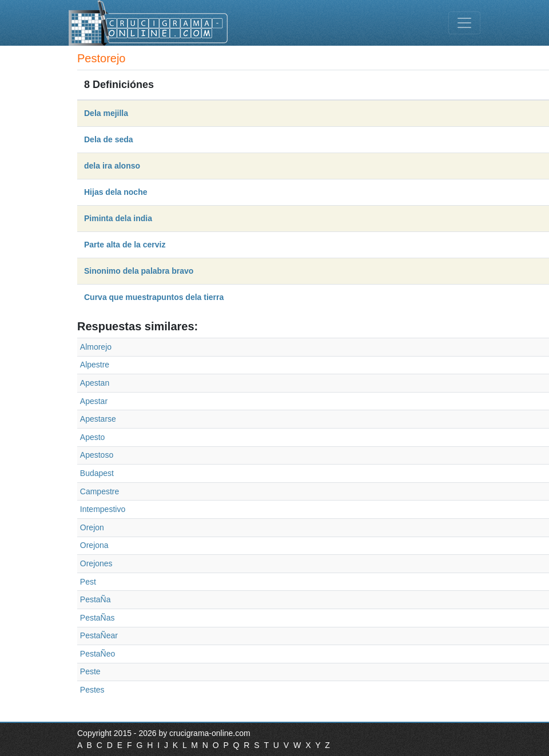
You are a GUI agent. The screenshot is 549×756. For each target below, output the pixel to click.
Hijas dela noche (116, 192)
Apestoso (97, 455)
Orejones (96, 563)
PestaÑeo (98, 654)
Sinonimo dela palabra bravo (139, 271)
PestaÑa (96, 599)
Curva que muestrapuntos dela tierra (154, 297)
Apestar (94, 401)
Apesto (93, 437)
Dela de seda (109, 139)
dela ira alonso (112, 166)
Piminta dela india (118, 218)
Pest (88, 582)
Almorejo (96, 347)
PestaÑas (98, 618)
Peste (90, 671)
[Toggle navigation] (464, 23)
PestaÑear (99, 635)
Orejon (92, 527)
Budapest (97, 473)
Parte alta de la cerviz (125, 245)
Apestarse (98, 419)
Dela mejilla (106, 113)
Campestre (100, 491)
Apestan (95, 383)
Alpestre (95, 365)
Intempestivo (103, 509)
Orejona (94, 545)
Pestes (92, 690)
